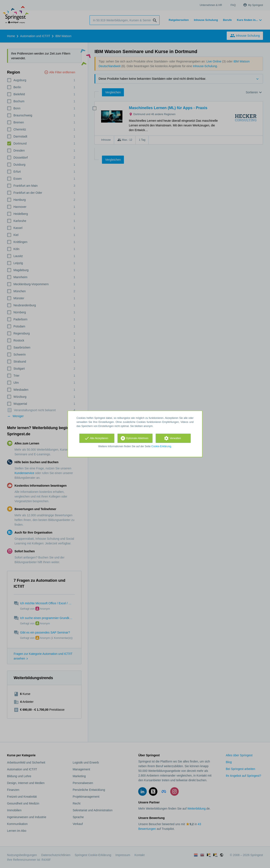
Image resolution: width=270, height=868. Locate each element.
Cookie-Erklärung (161, 446)
